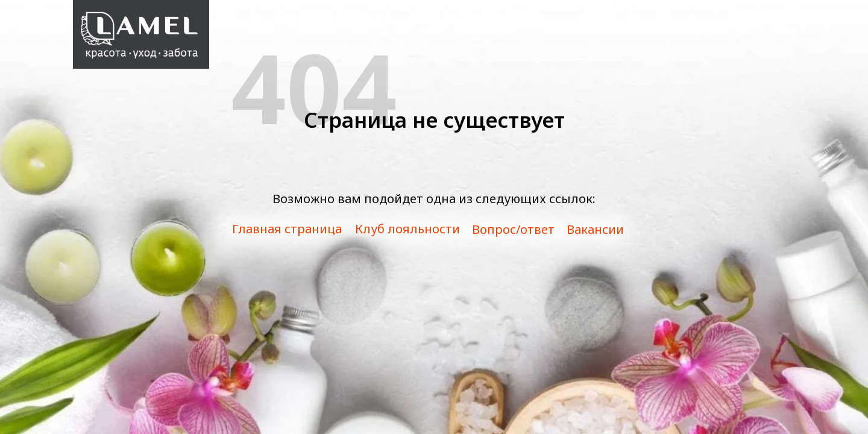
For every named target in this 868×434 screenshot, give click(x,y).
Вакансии (595, 229)
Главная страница (287, 229)
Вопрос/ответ (513, 229)
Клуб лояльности (407, 229)
